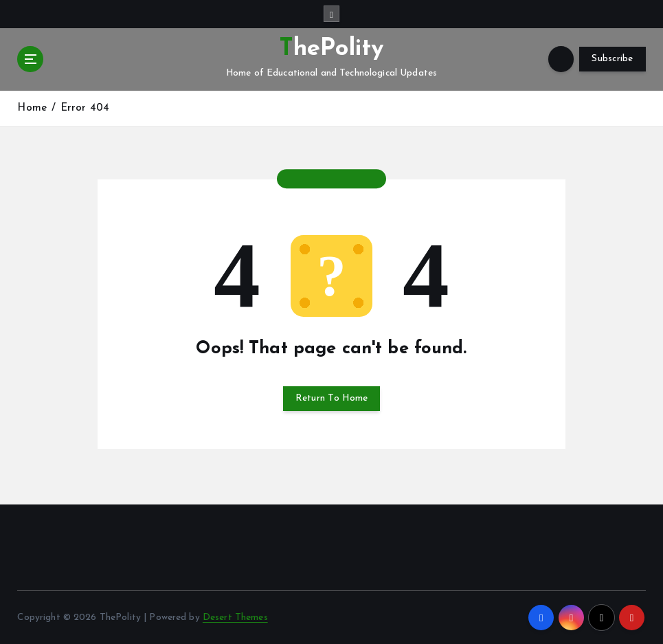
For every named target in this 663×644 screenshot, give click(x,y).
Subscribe (612, 59)
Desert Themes (235, 618)
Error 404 (85, 108)
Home (32, 108)
